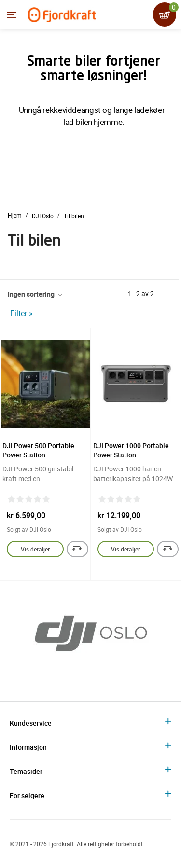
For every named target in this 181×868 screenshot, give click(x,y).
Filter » (21, 313)
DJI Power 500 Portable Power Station (38, 450)
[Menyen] (12, 15)
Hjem (15, 215)
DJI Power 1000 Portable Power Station (131, 450)
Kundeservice (31, 723)
